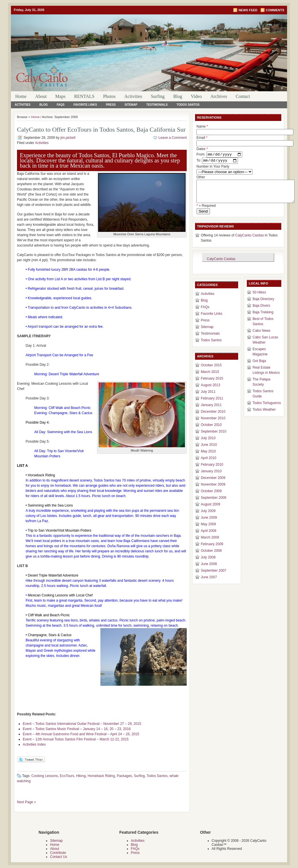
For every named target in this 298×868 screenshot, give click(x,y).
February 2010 (212, 470)
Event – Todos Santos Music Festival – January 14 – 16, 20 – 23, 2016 (77, 729)
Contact (243, 96)
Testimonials (157, 105)
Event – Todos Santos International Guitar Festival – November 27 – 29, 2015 (82, 724)
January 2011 (211, 411)
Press (111, 105)
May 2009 (208, 530)
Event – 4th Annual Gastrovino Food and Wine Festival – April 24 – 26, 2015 (81, 734)
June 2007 (209, 583)
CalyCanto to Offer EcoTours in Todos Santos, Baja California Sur (101, 129)
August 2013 (210, 391)
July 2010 (208, 444)
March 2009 (210, 543)
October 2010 (211, 431)
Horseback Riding (101, 776)
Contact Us (59, 857)
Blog (178, 96)
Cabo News (261, 336)
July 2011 (208, 397)
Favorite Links (85, 105)
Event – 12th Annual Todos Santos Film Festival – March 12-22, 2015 (76, 739)
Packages (124, 776)
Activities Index (34, 744)
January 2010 (211, 477)
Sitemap (131, 105)
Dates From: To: (219, 156)
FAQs (61, 105)
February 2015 (212, 384)
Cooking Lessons (45, 776)
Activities (133, 96)
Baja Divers (261, 311)
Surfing (158, 96)
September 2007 (214, 576)
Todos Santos (188, 105)
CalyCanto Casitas (250, 241)
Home (21, 96)
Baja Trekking (263, 318)
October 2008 (211, 556)
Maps (60, 96)
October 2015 (211, 371)
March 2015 (210, 378)
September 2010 (214, 437)
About (41, 96)
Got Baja (259, 367)
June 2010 (209, 450)
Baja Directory (263, 305)
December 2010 (213, 417)
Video (196, 96)
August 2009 (210, 510)
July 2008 (208, 563)
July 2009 (208, 517)
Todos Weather (264, 415)
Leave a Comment (173, 138)
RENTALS (84, 96)
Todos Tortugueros (267, 409)
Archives (219, 96)
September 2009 (214, 503)
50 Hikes (259, 298)
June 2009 (209, 523)
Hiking (81, 776)
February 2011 (212, 404)
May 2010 (208, 457)
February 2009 (212, 550)
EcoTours (67, 776)
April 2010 (209, 464)
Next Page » (26, 802)
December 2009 (213, 484)
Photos (109, 96)
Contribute (58, 853)
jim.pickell (68, 138)
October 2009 (211, 497)
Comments (275, 10)
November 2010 (213, 424)
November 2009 (213, 490)
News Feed (248, 10)
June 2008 (209, 570)
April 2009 (209, 537)
